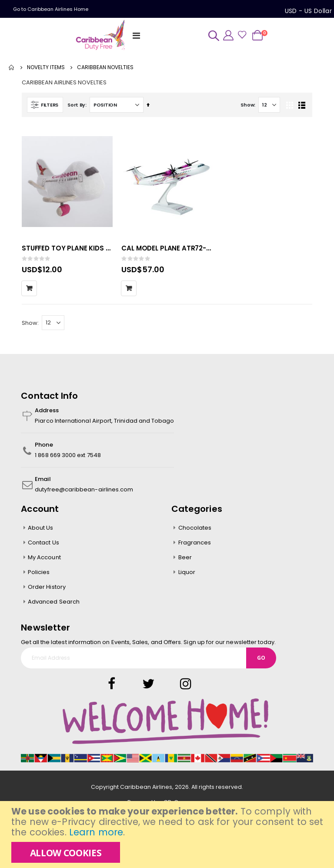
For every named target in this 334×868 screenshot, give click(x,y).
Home (12, 67)
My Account (44, 560)
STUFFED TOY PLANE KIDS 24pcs (67, 250)
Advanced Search (54, 604)
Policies (39, 575)
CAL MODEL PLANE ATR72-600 (167, 250)
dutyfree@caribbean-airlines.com (84, 492)
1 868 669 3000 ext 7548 (68, 458)
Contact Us (43, 545)
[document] (168, 835)
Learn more (96, 832)
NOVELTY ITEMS (46, 67)
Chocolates (195, 530)
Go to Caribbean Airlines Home (51, 9)
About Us (41, 530)
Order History (47, 589)
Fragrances (195, 545)
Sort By (76, 107)
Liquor (187, 575)
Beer (185, 560)
